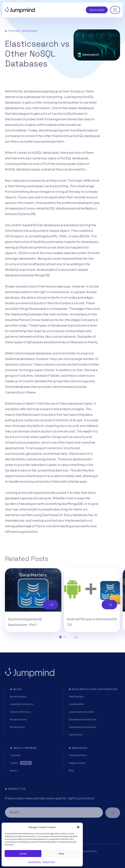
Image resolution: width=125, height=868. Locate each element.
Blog (71, 770)
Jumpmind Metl (76, 704)
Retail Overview (18, 696)
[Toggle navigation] (115, 10)
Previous (50, 637)
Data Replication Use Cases (83, 719)
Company (15, 755)
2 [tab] (65, 637)
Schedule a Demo (78, 755)
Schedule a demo (113, 813)
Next (76, 637)
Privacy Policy (49, 862)
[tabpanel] (33, 600)
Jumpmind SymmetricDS (81, 712)
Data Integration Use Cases (83, 727)
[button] (78, 827)
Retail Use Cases (18, 719)
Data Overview (76, 696)
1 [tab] (60, 637)
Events (14, 770)
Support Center (77, 763)
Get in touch (97, 10)
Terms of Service (88, 851)
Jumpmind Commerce (22, 704)
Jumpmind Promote (20, 712)
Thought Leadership (23, 31)
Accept (23, 854)
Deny (61, 854)
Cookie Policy (34, 862)
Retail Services (18, 727)
